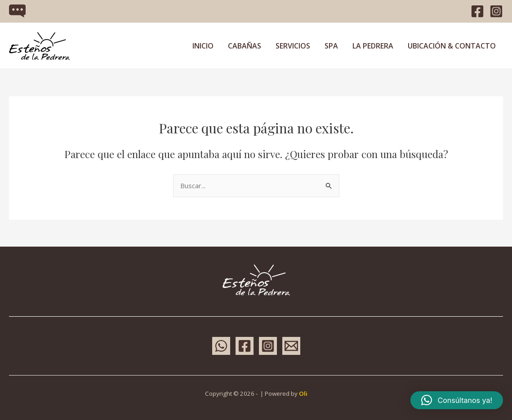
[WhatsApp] (221, 346)
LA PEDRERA (373, 46)
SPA (331, 46)
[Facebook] (477, 11)
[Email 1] (291, 346)
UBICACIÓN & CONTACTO (452, 46)
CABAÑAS (245, 46)
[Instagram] (496, 11)
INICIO (203, 46)
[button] (457, 400)
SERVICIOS (293, 46)
